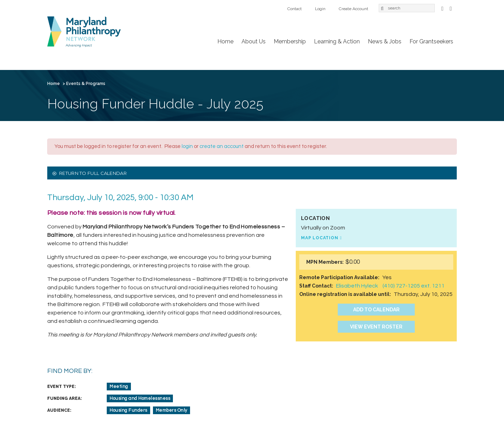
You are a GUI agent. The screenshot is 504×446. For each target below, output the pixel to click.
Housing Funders (128, 410)
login (187, 146)
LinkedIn (451, 8)
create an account (222, 146)
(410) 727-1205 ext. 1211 (414, 286)
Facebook (442, 8)
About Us (254, 41)
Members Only (171, 410)
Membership (290, 41)
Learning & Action (337, 41)
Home (225, 41)
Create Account (353, 9)
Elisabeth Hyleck (357, 286)
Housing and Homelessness (140, 398)
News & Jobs (385, 41)
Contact (295, 9)
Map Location (320, 238)
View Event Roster (376, 327)
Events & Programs (86, 84)
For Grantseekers (431, 41)
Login (320, 9)
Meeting (119, 387)
